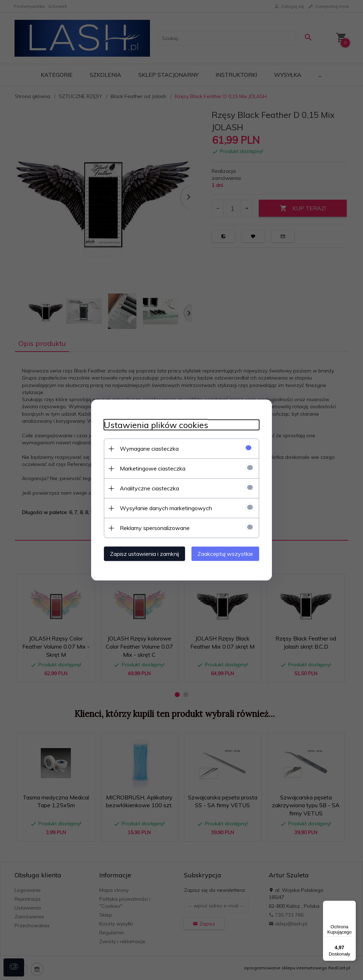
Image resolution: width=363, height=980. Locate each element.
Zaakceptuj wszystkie (229, 553)
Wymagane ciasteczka (145, 448)
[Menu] (352, 905)
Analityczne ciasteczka (146, 488)
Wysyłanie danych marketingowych (162, 508)
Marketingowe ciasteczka (149, 468)
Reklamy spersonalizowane (151, 528)
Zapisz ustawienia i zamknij (141, 553)
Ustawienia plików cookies (152, 425)
